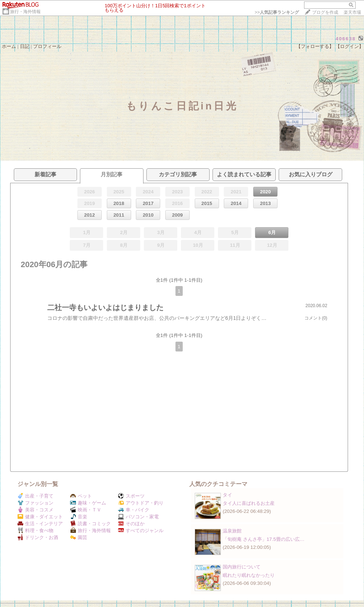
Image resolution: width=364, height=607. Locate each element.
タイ (227, 495)
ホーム (9, 46)
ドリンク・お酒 (38, 537)
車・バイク (134, 510)
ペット (81, 496)
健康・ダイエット (40, 517)
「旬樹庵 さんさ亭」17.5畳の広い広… (264, 539)
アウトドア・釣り (141, 503)
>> (277, 12)
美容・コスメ (35, 510)
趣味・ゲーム (88, 503)
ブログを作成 (325, 12)
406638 (346, 39)
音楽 (79, 517)
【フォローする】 (315, 46)
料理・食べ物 (35, 530)
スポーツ (131, 496)
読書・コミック (90, 524)
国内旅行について (242, 567)
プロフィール (47, 46)
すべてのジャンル (141, 530)
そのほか (131, 524)
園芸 (79, 537)
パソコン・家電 (138, 517)
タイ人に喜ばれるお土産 (249, 503)
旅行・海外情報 (25, 12)
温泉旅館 (232, 531)
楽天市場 (352, 12)
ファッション (35, 503)
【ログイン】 (349, 46)
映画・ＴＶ (86, 510)
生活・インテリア (40, 524)
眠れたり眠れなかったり (249, 575)
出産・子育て (35, 496)
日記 (25, 46)
